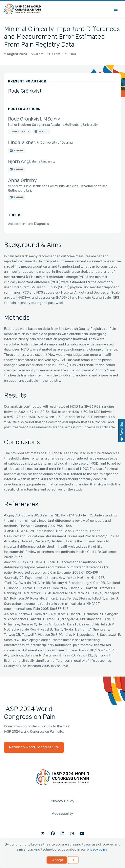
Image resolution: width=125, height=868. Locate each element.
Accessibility (62, 813)
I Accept (57, 860)
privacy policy (97, 849)
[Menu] (116, 9)
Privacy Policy (62, 801)
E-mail (44, 131)
